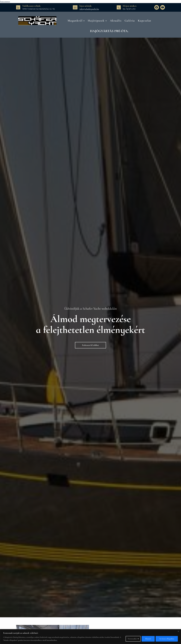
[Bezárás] (178, 631)
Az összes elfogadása (167, 639)
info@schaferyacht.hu (89, 9)
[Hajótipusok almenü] (106, 21)
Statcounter (5, 1)
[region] (90, 637)
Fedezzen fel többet (90, 345)
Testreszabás (132, 639)
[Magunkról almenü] (84, 21)
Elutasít (148, 639)
